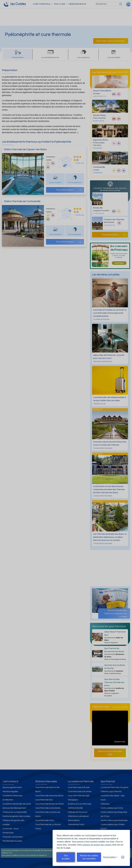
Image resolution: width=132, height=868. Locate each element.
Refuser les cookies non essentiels (89, 857)
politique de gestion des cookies (97, 845)
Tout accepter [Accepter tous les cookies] (66, 857)
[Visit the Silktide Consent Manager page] (123, 857)
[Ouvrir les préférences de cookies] (110, 857)
